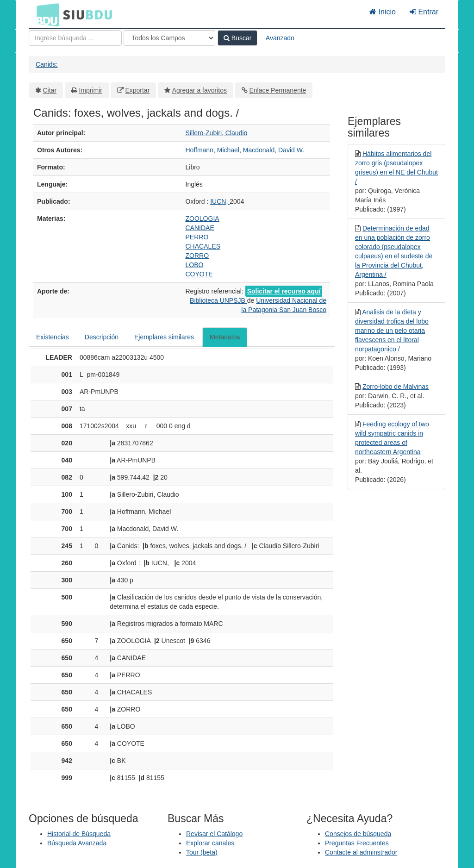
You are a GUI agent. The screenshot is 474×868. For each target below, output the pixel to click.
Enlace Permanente (278, 90)
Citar (50, 90)
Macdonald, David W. (274, 150)
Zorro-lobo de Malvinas (396, 387)
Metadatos (225, 337)
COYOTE (199, 274)
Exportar (137, 90)
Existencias (53, 337)
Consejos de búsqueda (358, 834)
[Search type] (169, 38)
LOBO (195, 265)
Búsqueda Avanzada (77, 843)
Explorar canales (210, 843)
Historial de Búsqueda (79, 834)
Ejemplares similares (164, 337)
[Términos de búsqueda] (75, 38)
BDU (45, 14)
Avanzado (280, 38)
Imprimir (90, 90)
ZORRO (197, 256)
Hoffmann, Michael (212, 150)
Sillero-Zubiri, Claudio (217, 133)
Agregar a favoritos (200, 90)
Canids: (47, 64)
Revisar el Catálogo (214, 834)
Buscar (237, 38)
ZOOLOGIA (203, 219)
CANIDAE (200, 228)
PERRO (197, 237)
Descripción (102, 337)
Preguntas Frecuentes (357, 843)
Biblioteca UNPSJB (218, 300)
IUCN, (220, 201)
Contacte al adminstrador (361, 852)
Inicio (383, 12)
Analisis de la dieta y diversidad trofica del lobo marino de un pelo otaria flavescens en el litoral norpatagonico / (392, 331)
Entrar (424, 12)
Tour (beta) (202, 852)
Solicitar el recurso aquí (284, 291)
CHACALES (203, 246)
